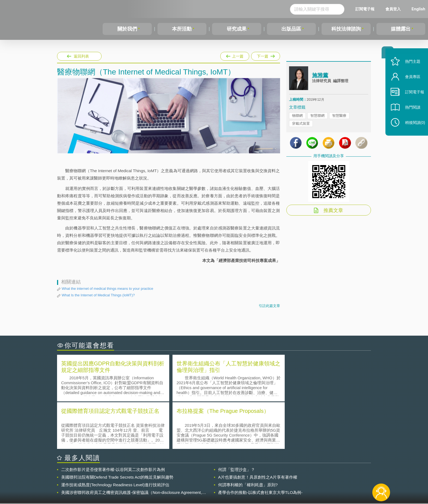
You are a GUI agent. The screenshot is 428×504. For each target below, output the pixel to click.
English (418, 9)
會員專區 (409, 84)
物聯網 (297, 117)
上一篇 (235, 55)
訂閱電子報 (365, 9)
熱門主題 (409, 69)
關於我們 (127, 29)
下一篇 (266, 55)
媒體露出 (401, 29)
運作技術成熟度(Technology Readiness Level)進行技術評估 (115, 437)
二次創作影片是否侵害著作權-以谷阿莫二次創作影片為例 (113, 421)
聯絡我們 (216, 482)
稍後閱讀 (412, 130)
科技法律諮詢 (346, 29)
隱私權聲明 (218, 474)
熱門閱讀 (409, 115)
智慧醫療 (339, 117)
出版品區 (291, 29)
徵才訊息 (249, 474)
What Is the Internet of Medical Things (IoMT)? (98, 295)
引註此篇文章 (269, 306)
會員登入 (393, 9)
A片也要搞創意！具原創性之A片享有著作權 (258, 429)
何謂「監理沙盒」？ (237, 421)
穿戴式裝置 (301, 125)
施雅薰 (320, 77)
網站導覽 (249, 482)
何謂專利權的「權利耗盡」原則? (248, 437)
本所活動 (182, 29)
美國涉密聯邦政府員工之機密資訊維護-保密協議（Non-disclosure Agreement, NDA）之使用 (132, 445)
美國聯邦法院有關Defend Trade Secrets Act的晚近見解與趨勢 (117, 429)
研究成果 (237, 29)
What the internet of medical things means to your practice (107, 289)
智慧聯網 (317, 117)
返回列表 (81, 56)
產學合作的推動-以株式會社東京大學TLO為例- (260, 444)
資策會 (292, 474)
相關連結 (324, 474)
